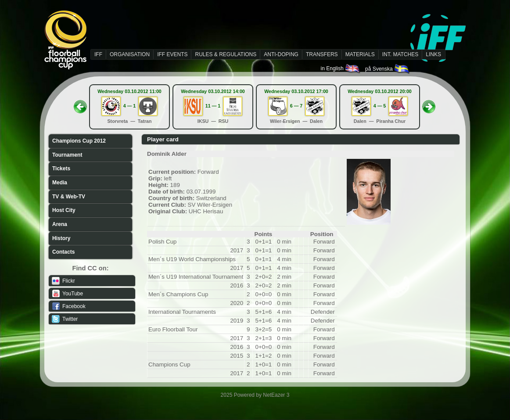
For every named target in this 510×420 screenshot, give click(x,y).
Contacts (63, 252)
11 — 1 (213, 106)
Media (60, 183)
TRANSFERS (322, 54)
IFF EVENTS (172, 54)
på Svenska (388, 69)
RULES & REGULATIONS (226, 54)
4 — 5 (380, 106)
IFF (98, 54)
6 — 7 (296, 106)
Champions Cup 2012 (79, 141)
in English (341, 68)
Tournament (67, 155)
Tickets (61, 169)
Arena (60, 224)
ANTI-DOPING (281, 54)
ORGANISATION (130, 54)
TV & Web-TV (69, 197)
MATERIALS (360, 54)
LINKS (433, 54)
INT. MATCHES (400, 54)
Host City (64, 210)
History (61, 238)
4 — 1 (129, 106)
